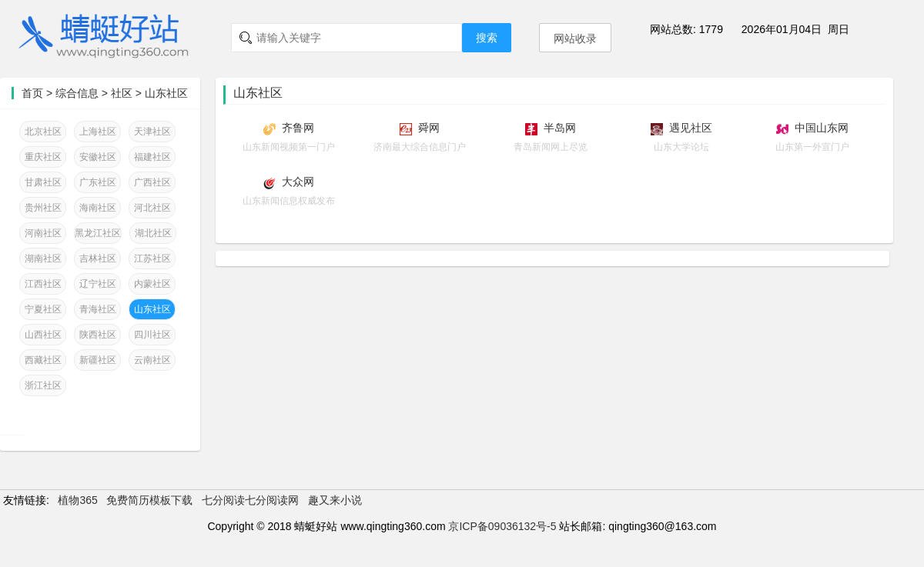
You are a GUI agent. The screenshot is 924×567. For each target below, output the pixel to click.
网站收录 (575, 38)
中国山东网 (822, 128)
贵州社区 (43, 208)
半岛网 (560, 128)
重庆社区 (43, 157)
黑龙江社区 (98, 233)
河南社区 (43, 233)
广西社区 (152, 182)
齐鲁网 (298, 128)
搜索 (487, 38)
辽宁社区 (98, 284)
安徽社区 (98, 157)
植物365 (77, 500)
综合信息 (77, 93)
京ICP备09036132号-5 (502, 526)
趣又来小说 (335, 500)
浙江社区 (43, 385)
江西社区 (43, 284)
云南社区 (152, 360)
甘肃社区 (43, 182)
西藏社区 (43, 360)
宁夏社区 (43, 309)
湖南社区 (43, 258)
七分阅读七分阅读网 (250, 500)
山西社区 (43, 335)
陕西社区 (98, 335)
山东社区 (166, 93)
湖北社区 (153, 233)
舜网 (429, 128)
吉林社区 (98, 258)
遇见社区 (691, 128)
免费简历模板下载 (149, 500)
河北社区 (152, 208)
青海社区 (98, 309)
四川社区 (152, 335)
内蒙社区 (152, 284)
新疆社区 (98, 360)
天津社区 (152, 132)
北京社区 (43, 132)
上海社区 (98, 132)
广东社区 (98, 182)
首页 (32, 93)
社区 (122, 93)
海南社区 (98, 208)
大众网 (298, 182)
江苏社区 (152, 258)
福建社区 (152, 157)
